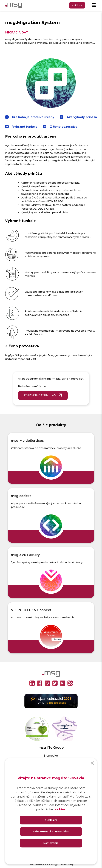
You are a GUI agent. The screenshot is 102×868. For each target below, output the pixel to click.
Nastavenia (51, 843)
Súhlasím (51, 820)
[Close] (92, 763)
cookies (59, 809)
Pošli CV (77, 5)
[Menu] (94, 5)
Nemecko (51, 755)
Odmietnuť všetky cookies (51, 831)
